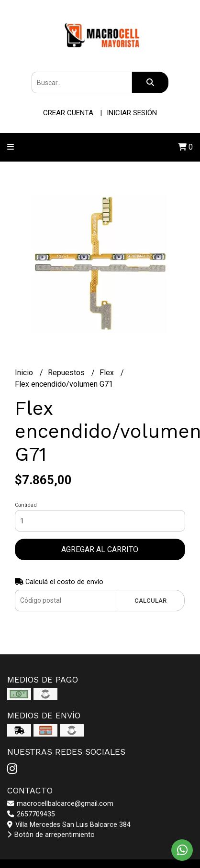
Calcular (150, 601)
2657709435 (31, 814)
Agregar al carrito (100, 549)
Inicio (25, 373)
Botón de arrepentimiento (51, 835)
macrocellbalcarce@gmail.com (60, 804)
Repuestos (67, 373)
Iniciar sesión (132, 113)
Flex (108, 373)
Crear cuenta (68, 113)
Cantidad (26, 505)
